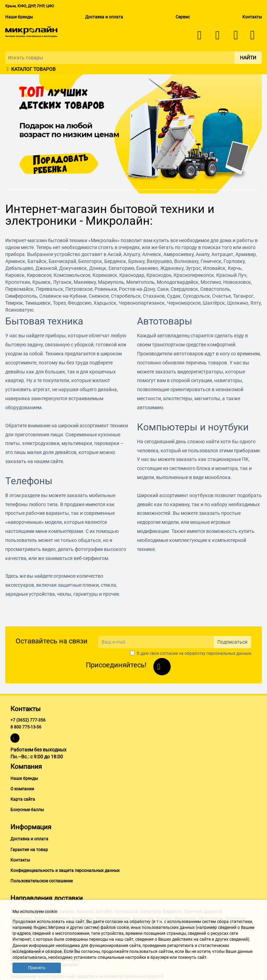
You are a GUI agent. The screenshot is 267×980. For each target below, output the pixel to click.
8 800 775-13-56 (26, 727)
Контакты (252, 17)
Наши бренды (19, 17)
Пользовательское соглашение (42, 881)
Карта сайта (23, 799)
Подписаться (232, 642)
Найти (248, 58)
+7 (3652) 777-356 (28, 720)
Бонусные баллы (27, 810)
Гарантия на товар (29, 850)
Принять (37, 968)
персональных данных (229, 653)
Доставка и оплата (104, 17)
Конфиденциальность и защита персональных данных (65, 871)
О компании (22, 789)
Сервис (183, 17)
